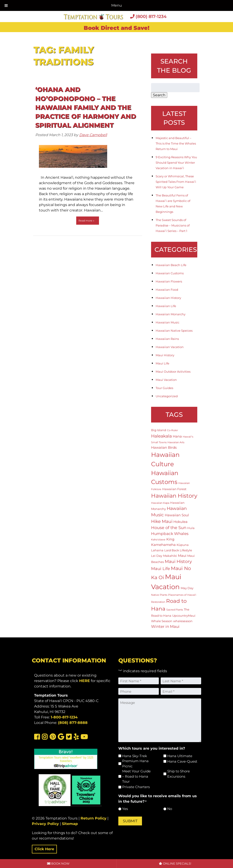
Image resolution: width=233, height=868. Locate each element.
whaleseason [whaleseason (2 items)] (183, 621)
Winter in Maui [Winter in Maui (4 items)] (165, 626)
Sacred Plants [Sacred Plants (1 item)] (175, 610)
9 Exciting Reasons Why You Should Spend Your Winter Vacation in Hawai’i (176, 163)
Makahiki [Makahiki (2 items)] (170, 556)
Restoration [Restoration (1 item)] (158, 602)
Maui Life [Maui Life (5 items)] (161, 569)
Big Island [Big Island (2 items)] (159, 430)
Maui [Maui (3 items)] (182, 556)
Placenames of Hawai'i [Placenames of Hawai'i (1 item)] (182, 595)
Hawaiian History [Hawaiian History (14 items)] (174, 496)
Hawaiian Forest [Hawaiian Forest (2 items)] (174, 489)
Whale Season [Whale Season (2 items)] (162, 621)
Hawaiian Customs (170, 273)
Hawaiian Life (166, 306)
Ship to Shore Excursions (179, 774)
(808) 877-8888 (73, 723)
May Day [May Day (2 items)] (187, 588)
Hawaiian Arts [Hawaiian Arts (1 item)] (176, 442)
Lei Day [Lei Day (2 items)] (157, 556)
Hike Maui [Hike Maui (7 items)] (162, 521)
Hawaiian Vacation (170, 347)
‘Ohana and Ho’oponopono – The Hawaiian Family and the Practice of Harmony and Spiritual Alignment (86, 107)
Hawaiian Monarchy (171, 314)
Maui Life (162, 363)
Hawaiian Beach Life (171, 265)
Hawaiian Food (167, 290)
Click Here (44, 849)
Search (159, 95)
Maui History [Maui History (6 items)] (178, 561)
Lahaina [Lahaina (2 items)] (157, 550)
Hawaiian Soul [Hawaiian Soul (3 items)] (177, 515)
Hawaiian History (168, 298)
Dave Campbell (93, 135)
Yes (125, 809)
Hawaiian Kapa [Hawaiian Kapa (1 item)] (160, 503)
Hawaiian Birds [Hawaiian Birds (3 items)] (164, 447)
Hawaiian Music (167, 322)
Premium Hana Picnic (135, 764)
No (170, 809)
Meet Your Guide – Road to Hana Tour (136, 776)
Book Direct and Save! (117, 28)
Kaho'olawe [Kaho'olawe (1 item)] (158, 540)
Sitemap (70, 824)
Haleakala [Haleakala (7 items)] (161, 436)
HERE (85, 681)
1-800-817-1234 (64, 717)
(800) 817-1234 (148, 16)
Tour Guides (164, 388)
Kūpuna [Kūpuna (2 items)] (183, 545)
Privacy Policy (45, 824)
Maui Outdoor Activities (173, 372)
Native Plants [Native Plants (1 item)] (159, 595)
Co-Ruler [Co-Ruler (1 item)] (172, 430)
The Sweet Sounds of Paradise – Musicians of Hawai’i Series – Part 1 (173, 225)
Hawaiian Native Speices (174, 331)
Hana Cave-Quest (182, 761)
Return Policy (94, 818)
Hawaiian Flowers (169, 281)
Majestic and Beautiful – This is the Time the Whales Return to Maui (176, 143)
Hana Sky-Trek (135, 756)
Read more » (86, 221)
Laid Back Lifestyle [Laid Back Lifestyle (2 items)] (178, 550)
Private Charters (136, 787)
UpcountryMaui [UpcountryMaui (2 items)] (184, 616)
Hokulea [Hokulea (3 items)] (180, 522)
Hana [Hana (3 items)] (177, 436)
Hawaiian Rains (167, 339)
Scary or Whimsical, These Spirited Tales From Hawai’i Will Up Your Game (176, 182)
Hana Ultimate (180, 756)
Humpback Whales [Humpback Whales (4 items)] (170, 534)
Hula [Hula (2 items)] (191, 528)
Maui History (165, 355)
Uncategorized (167, 396)
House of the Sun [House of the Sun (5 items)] (169, 528)
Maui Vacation (166, 380)
